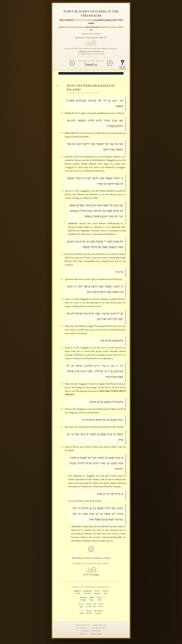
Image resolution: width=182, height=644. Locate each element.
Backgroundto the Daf (87, 592)
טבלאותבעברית (89, 605)
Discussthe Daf (89, 612)
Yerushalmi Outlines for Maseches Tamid (91, 558)
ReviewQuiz (81, 605)
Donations (96, 631)
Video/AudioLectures (98, 612)
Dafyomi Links (96, 634)
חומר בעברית (85, 631)
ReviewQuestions (97, 592)
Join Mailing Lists (100, 625)
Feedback (84, 634)
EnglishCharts (92, 599)
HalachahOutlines (83, 599)
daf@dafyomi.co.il (85, 51)
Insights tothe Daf (77, 592)
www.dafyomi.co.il (98, 51)
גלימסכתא (82, 612)
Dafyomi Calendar (99, 628)
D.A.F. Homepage (91, 573)
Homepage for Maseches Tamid (91, 564)
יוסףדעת (95, 605)
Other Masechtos (82, 625)
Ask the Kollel (82, 628)
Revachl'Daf (99, 599)
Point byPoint (105, 592)
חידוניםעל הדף (101, 605)
